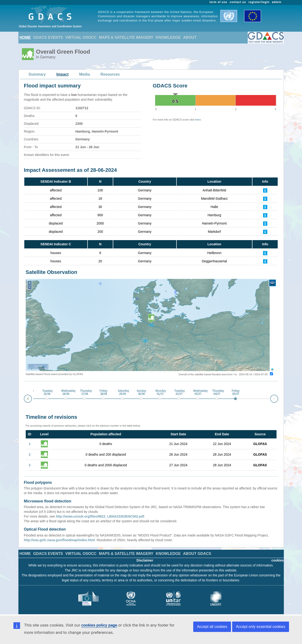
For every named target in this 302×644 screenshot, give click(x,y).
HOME (25, 37)
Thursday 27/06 (84, 393)
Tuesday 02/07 (179, 393)
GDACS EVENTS (48, 37)
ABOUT (190, 37)
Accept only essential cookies (261, 627)
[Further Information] (265, 190)
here (198, 120)
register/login (259, 2)
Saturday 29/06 (122, 393)
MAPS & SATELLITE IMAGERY (126, 37)
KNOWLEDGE (168, 37)
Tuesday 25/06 (47, 393)
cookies (277, 560)
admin (277, 2)
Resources (110, 74)
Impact (63, 74)
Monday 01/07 (160, 393)
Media (85, 74)
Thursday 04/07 (217, 393)
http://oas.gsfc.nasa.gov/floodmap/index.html (59, 540)
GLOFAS (260, 444)
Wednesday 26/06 (66, 393)
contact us (238, 2)
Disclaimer (145, 560)
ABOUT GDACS (197, 554)
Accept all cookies (212, 627)
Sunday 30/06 (141, 393)
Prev (24, 400)
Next (278, 398)
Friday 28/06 (103, 393)
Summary (37, 74)
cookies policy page (99, 625)
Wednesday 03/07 (198, 393)
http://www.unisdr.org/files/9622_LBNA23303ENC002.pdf (100, 516)
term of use (218, 2)
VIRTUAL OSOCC (81, 37)
